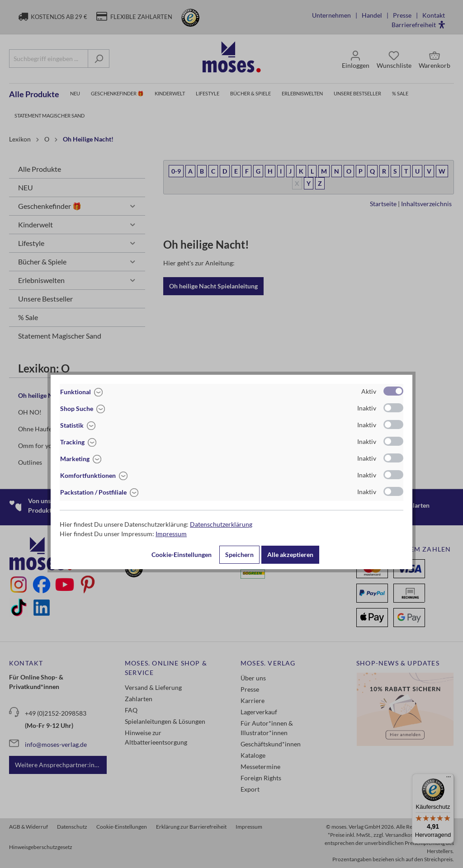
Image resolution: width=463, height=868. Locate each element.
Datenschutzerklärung (221, 524)
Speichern (239, 554)
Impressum (171, 534)
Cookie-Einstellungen (182, 554)
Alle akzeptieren (290, 554)
